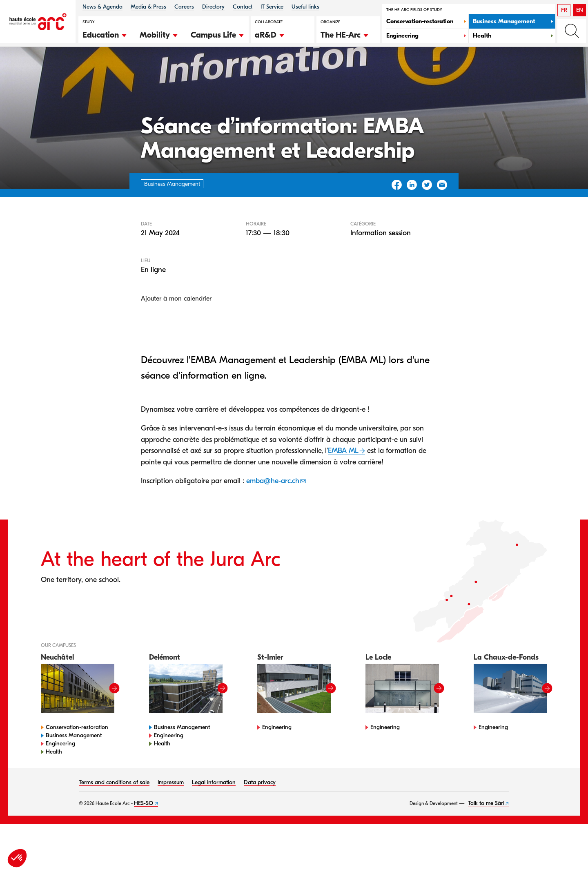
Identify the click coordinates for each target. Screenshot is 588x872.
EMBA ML (343, 487)
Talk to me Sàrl (486, 839)
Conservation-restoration (77, 763)
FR (564, 10)
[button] (105, 34)
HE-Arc (55, 69)
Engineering (60, 779)
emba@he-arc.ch (273, 517)
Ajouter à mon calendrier (176, 335)
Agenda (86, 69)
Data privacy (260, 818)
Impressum (171, 818)
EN (580, 10)
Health (54, 788)
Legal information (214, 818)
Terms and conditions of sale (114, 818)
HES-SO (144, 839)
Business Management (74, 771)
